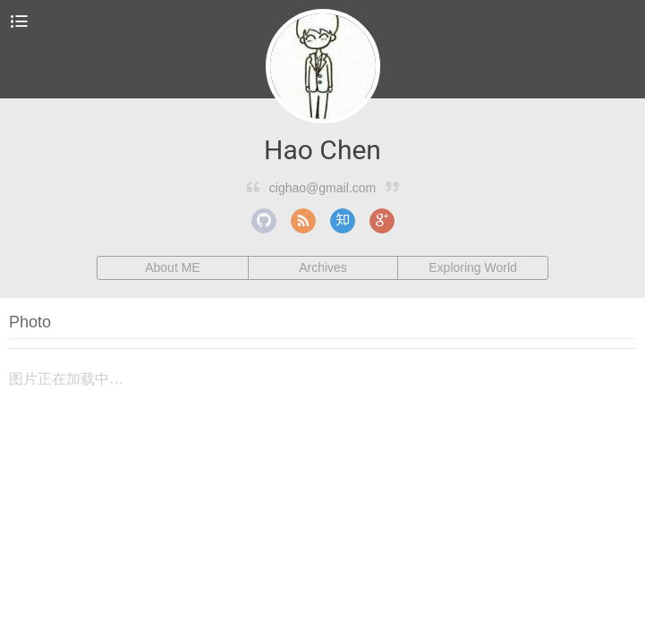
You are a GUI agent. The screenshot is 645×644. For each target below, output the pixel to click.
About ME (172, 267)
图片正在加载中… (66, 379)
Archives (323, 267)
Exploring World (473, 267)
